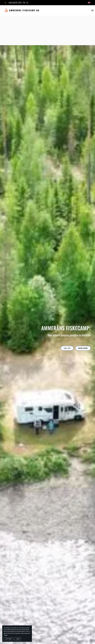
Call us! (67, 348)
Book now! (83, 348)
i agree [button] (18, 639)
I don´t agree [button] (8, 639)
